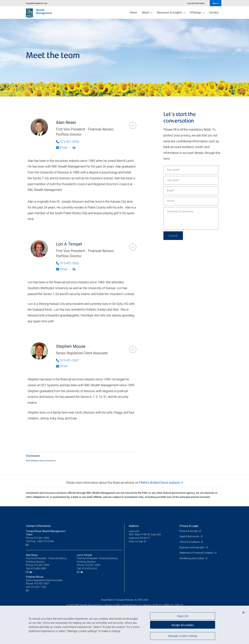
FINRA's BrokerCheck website (159, 483)
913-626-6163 (89, 569)
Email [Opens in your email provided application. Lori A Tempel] (62, 269)
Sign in (216, 3)
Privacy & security (189, 531)
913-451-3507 (42, 584)
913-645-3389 (38, 569)
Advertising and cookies (192, 558)
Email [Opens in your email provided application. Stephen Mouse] (62, 366)
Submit (173, 236)
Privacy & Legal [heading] (189, 526)
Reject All (183, 616)
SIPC (177, 605)
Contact (214, 12)
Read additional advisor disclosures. (41, 461)
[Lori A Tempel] (133, 247)
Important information (196, 3)
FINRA (167, 605)
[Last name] (191, 180)
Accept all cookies (183, 625)
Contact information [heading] (38, 526)
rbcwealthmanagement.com (37, 3)
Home (133, 12)
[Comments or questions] (191, 218)
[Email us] (28, 545)
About (147, 12)
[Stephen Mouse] (133, 349)
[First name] (191, 170)
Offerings (197, 12)
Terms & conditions (190, 542)
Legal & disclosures (190, 536)
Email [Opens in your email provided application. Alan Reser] (62, 147)
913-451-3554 (42, 565)
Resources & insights (171, 12)
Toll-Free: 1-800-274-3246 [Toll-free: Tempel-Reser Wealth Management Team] (40, 541)
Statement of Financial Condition (197, 553)
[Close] (243, 613)
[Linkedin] (75, 148)
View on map (136, 541)
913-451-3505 (93, 565)
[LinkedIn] (31, 572)
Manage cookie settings (183, 636)
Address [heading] (134, 526)
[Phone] (191, 201)
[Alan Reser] (133, 125)
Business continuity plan (192, 547)
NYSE (155, 605)
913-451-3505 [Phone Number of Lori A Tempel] (68, 263)
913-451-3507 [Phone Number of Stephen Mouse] (68, 360)
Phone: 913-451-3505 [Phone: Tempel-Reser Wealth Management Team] (38, 538)
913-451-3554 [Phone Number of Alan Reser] (68, 142)
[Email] (191, 191)
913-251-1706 (38, 587)
